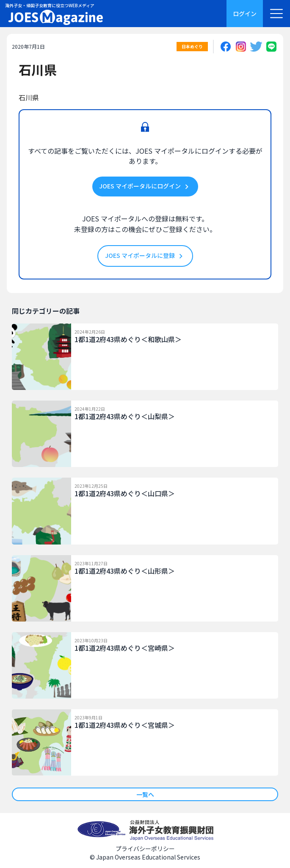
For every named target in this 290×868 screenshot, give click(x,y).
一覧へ (145, 794)
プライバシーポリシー (145, 849)
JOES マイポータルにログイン (145, 187)
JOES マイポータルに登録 (145, 256)
